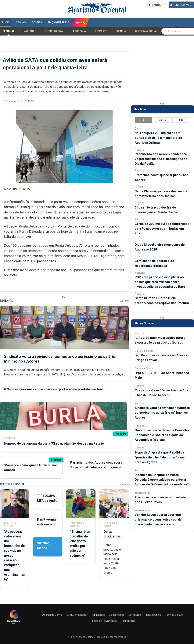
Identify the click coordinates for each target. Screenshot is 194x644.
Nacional (30, 31)
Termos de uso (174, 615)
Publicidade (98, 615)
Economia (79, 31)
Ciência (121, 31)
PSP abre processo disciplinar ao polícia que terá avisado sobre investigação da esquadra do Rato (160, 282)
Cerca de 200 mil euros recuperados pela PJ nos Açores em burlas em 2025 (162, 228)
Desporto (101, 31)
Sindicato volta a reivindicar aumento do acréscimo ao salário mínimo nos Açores (162, 412)
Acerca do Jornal (52, 615)
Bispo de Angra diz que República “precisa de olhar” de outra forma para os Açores (160, 457)
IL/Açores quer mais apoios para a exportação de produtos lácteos (54, 389)
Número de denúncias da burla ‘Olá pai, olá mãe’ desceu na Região (54, 443)
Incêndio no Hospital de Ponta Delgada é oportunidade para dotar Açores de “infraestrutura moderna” (162, 480)
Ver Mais (124, 301)
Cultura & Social (146, 31)
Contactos (135, 615)
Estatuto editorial (77, 615)
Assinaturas (128, 621)
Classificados (117, 615)
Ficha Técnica (153, 615)
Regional (9, 31)
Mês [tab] (181, 120)
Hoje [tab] (144, 120)
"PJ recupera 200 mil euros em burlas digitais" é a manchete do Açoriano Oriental (158, 138)
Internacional (54, 31)
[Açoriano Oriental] (14, 624)
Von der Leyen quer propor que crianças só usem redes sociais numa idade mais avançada (158, 519)
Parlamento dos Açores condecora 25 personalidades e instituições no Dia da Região (97, 467)
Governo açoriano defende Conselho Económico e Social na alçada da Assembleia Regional (162, 435)
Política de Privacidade (103, 621)
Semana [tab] (162, 120)
